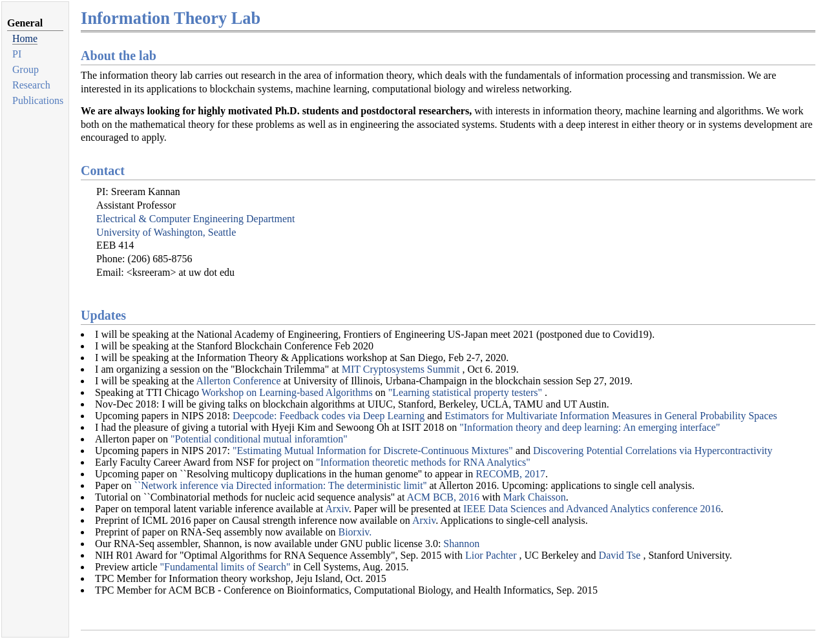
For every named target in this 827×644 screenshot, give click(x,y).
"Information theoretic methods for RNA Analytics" (423, 462)
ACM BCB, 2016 (443, 497)
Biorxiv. (355, 532)
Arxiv (337, 509)
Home (25, 38)
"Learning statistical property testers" (466, 392)
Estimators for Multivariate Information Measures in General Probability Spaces (611, 416)
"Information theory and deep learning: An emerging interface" (590, 427)
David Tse (621, 555)
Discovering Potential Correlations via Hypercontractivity (653, 451)
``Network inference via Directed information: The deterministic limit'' (281, 485)
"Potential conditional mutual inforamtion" (259, 439)
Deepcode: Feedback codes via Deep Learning (329, 416)
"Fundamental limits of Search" (227, 567)
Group (26, 69)
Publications (38, 100)
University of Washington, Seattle (166, 232)
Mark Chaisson (534, 497)
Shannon (461, 544)
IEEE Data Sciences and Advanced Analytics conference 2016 (592, 509)
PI (17, 54)
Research (31, 85)
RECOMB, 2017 (510, 474)
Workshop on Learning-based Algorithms (287, 392)
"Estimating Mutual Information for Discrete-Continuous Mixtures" (373, 451)
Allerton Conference (239, 381)
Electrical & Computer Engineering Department (195, 219)
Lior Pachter (492, 555)
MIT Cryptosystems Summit (402, 369)
